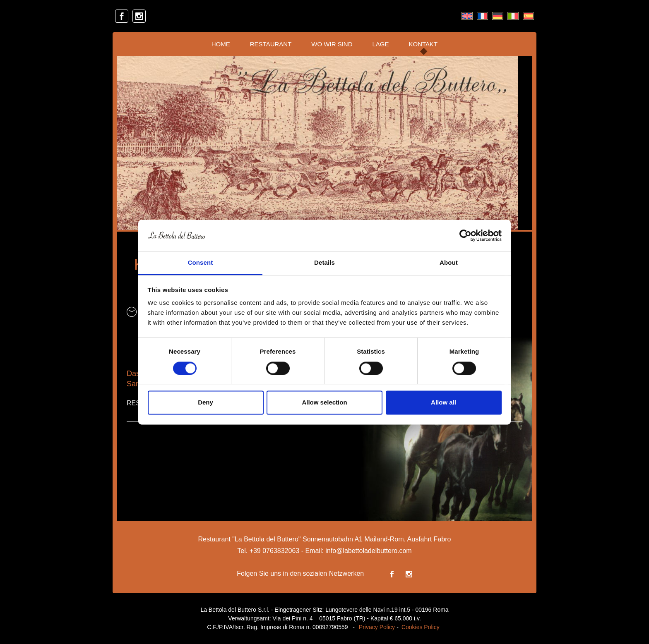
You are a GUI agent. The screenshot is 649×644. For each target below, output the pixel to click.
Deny (206, 403)
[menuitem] (467, 16)
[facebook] (122, 16)
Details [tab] (324, 263)
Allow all (443, 403)
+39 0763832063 (275, 551)
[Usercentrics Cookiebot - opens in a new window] (465, 235)
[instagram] (139, 16)
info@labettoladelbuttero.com (368, 551)
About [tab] (449, 263)
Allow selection (324, 403)
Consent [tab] (201, 263)
